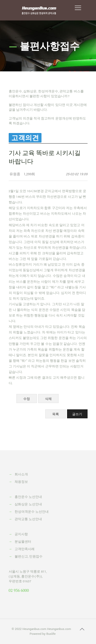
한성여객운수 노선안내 (32, 512)
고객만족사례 (25, 549)
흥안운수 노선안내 (28, 497)
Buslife (51, 634)
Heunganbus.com (34, 629)
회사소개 (21, 474)
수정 (27, 399)
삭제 (48, 399)
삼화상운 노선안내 (28, 504)
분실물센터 (23, 542)
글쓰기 (77, 414)
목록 (56, 414)
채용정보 (21, 482)
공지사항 (21, 534)
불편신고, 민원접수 (29, 557)
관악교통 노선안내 (28, 519)
